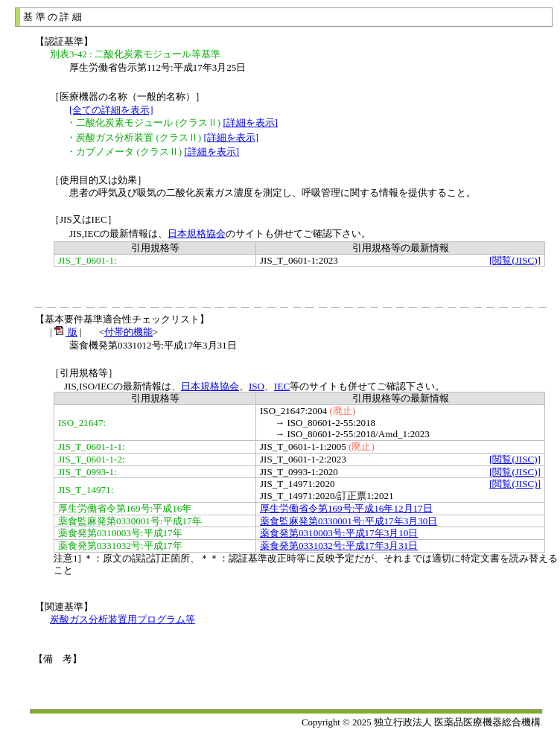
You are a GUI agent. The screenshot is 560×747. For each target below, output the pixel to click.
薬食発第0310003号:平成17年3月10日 (339, 533)
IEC (282, 386)
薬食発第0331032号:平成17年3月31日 (339, 546)
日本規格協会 (197, 233)
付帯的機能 (128, 332)
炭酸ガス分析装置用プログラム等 (122, 619)
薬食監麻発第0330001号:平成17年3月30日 (349, 521)
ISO (257, 386)
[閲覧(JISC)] (515, 260)
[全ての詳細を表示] (111, 110)
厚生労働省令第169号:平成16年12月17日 (346, 508)
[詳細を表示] (250, 123)
